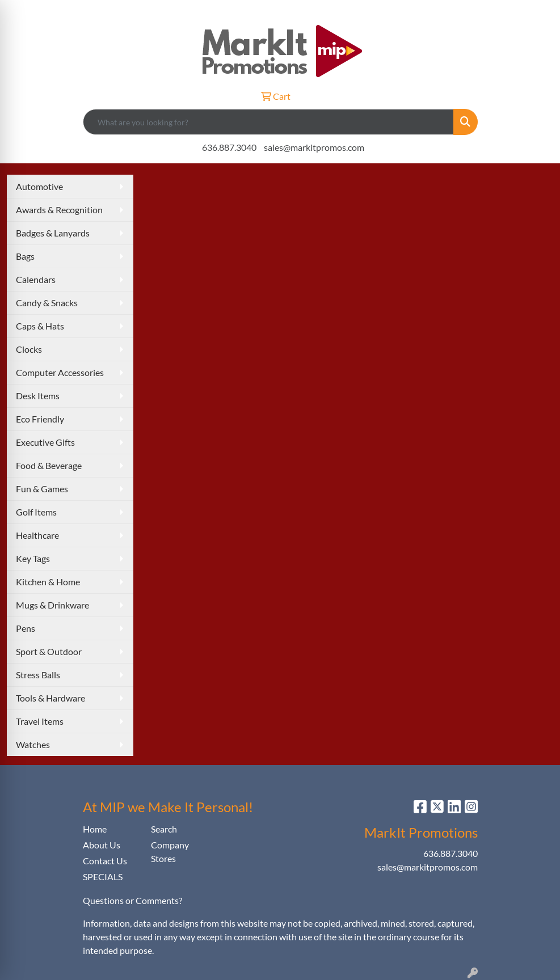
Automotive (39, 186)
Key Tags (33, 558)
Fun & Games (42, 489)
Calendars (36, 279)
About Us (102, 845)
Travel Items (40, 721)
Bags (25, 256)
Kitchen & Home (48, 582)
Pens (26, 628)
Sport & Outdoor (49, 651)
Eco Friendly (40, 419)
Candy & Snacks (47, 303)
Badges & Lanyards (53, 233)
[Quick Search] (268, 122)
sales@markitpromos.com (314, 147)
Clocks (29, 349)
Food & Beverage (49, 465)
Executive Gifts (45, 442)
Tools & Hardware (50, 698)
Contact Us (105, 861)
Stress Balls (38, 675)
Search (164, 829)
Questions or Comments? (132, 900)
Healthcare (37, 535)
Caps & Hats (40, 326)
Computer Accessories (60, 372)
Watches (33, 744)
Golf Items (36, 512)
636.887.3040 (229, 147)
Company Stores (170, 852)
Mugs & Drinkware (52, 605)
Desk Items (38, 396)
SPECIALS (103, 876)
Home (95, 829)
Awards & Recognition (59, 210)
